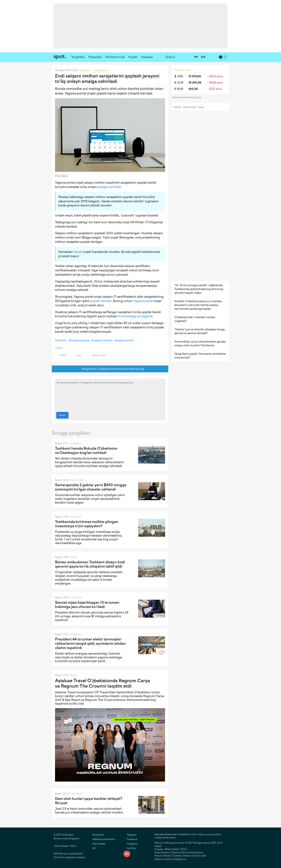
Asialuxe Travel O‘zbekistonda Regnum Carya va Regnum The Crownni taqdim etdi (103, 683)
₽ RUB (179, 89)
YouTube (130, 848)
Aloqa (201, 107)
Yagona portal (143, 301)
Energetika (76, 634)
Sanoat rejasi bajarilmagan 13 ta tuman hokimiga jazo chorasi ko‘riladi (87, 605)
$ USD (179, 76)
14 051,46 (195, 83)
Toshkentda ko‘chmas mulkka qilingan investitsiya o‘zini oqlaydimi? (87, 524)
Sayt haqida (99, 844)
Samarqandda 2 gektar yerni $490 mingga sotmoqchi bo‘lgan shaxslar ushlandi (91, 487)
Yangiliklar (78, 57)
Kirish (62, 415)
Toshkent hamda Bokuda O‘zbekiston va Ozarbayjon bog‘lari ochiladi (86, 450)
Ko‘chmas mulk (115, 57)
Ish (94, 848)
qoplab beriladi (101, 301)
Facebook (130, 839)
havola (78, 252)
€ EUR (179, 83)
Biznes (74, 557)
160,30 (193, 89)
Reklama (177, 107)
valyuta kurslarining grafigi (187, 97)
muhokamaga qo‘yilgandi (135, 316)
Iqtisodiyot (75, 443)
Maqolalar (95, 57)
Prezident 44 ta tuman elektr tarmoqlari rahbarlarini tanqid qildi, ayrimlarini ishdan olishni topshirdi (90, 643)
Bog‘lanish (98, 835)
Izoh (77, 355)
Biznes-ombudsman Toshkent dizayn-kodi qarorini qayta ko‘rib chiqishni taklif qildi (90, 564)
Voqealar (147, 57)
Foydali (133, 57)
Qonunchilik (77, 480)
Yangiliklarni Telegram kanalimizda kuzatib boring (110, 369)
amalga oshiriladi (109, 187)
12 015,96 (195, 76)
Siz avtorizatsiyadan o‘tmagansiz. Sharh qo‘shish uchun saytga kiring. (110, 395)
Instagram (131, 844)
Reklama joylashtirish (104, 839)
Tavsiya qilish (97, 355)
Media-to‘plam (190, 107)
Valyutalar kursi (182, 70)
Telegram (130, 835)
